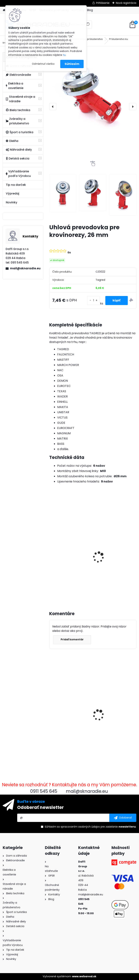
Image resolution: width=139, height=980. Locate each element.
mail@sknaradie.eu (25, 268)
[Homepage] (4, 10)
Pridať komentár (72, 639)
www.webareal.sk (84, 976)
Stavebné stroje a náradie (20, 99)
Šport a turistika (20, 132)
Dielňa (12, 141)
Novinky (11, 202)
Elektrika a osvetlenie (15, 86)
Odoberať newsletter (40, 807)
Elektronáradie (18, 75)
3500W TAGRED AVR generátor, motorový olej (69, 554)
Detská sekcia (18, 159)
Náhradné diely (19, 150)
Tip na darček (16, 185)
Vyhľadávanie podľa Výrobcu (18, 174)
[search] (88, 26)
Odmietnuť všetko (43, 64)
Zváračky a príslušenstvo (17, 121)
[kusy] (93, 300)
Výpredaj (12, 193)
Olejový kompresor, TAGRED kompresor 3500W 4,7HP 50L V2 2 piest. (112, 559)
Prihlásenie (103, 3)
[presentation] (53, 107)
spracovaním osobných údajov (80, 827)
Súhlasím (72, 64)
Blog (90, 10)
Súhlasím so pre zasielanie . (90, 827)
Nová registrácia (126, 3)
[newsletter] (123, 818)
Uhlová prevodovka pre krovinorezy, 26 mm (68, 710)
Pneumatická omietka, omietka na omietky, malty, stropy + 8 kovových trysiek (112, 708)
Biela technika (18, 110)
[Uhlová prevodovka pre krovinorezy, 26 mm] (93, 94)
